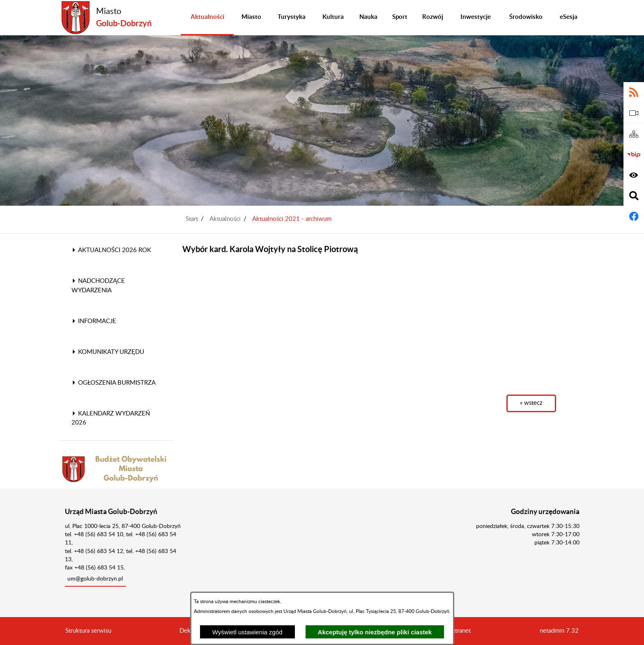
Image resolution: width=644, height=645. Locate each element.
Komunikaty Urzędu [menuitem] (108, 352)
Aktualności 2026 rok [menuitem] (111, 250)
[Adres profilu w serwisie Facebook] (634, 216)
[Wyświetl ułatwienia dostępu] (634, 175)
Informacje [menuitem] (94, 321)
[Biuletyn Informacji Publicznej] (634, 155)
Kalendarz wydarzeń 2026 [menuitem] (111, 418)
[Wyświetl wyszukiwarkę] (634, 196)
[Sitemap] (634, 134)
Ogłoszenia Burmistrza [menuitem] (114, 383)
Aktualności (225, 219)
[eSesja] (634, 113)
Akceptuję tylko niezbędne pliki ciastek (375, 632)
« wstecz (531, 403)
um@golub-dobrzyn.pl (95, 579)
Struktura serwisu (88, 631)
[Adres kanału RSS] (634, 92)
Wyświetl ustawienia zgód (247, 632)
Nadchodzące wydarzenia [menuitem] (98, 286)
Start (192, 219)
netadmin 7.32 (559, 631)
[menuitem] (207, 18)
